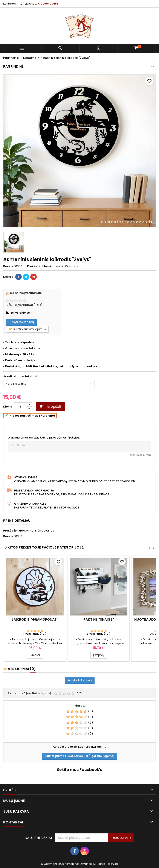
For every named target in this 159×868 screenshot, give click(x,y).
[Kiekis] (20, 407)
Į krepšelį (50, 407)
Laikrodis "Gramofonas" (35, 619)
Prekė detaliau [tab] (17, 521)
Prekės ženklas (38, 266)
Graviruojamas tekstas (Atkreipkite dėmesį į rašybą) (44, 438)
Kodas (8, 266)
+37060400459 (48, 4)
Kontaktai (9, 4)
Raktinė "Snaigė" (99, 619)
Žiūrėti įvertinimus (18, 313)
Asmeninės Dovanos (40, 531)
